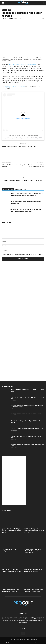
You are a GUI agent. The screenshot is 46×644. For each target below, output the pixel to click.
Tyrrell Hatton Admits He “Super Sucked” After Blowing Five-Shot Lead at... (11, 531)
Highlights (5, 10)
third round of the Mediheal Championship (23, 64)
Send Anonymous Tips (32, 639)
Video (9, 10)
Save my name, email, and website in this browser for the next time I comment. (23, 254)
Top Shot (30, 146)
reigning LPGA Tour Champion (15, 87)
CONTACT (16, 639)
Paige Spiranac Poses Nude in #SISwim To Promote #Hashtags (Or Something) (33, 551)
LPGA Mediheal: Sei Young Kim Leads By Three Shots (12, 166)
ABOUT (11, 639)
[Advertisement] (14, 292)
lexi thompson (22, 146)
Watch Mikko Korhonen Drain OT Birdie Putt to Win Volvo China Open (34, 166)
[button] (3, 3)
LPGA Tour (16, 138)
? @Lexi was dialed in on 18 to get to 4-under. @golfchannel (23, 135)
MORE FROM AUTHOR (20, 190)
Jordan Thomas (10, 18)
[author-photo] (23, 175)
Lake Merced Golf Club (12, 146)
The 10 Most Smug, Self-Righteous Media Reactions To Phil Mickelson (34, 531)
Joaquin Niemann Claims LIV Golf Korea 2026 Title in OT (27, 413)
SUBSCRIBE (23, 639)
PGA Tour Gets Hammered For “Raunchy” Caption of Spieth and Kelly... (11, 571)
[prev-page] (3, 217)
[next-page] (5, 217)
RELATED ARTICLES (8, 190)
